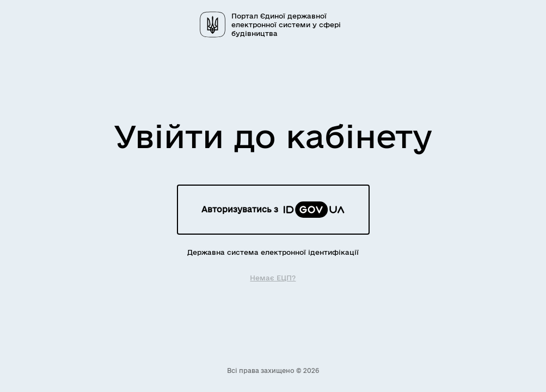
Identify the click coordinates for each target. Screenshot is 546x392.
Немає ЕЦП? (273, 277)
